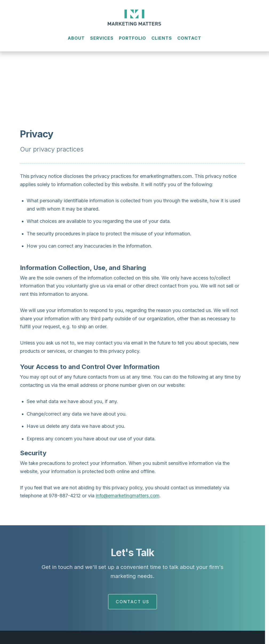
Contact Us (133, 602)
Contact (189, 42)
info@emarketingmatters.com (128, 496)
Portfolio (133, 42)
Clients (162, 42)
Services (102, 42)
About (76, 42)
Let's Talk (132, 552)
